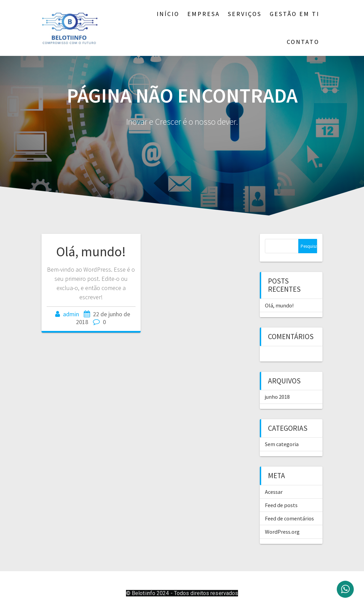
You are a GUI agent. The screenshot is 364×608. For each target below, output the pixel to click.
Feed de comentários (289, 518)
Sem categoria (282, 444)
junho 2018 (277, 397)
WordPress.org (282, 532)
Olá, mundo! (91, 252)
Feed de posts (281, 505)
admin (71, 314)
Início (168, 14)
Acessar (274, 492)
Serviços (245, 14)
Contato (303, 42)
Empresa (204, 14)
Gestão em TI (295, 14)
